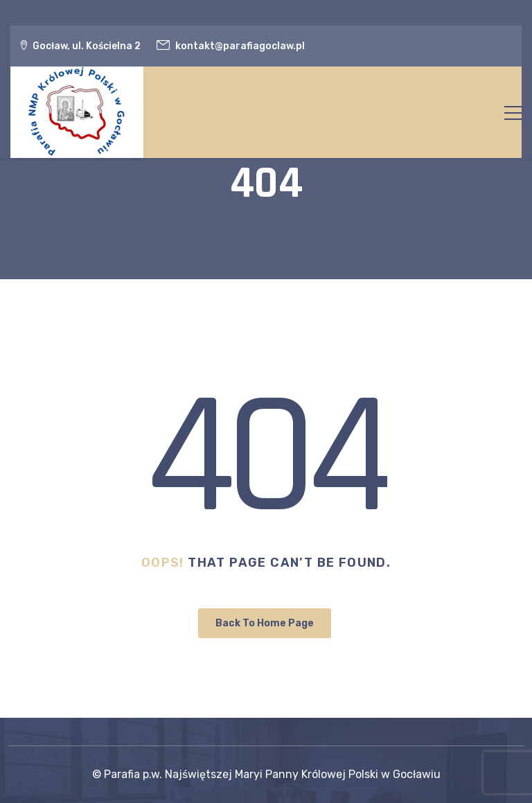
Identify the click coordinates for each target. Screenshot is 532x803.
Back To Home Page (265, 623)
